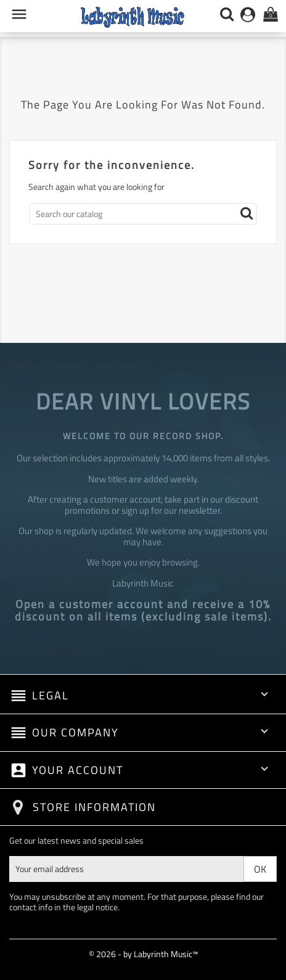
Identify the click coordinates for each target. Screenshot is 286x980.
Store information (94, 807)
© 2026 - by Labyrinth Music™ (143, 954)
